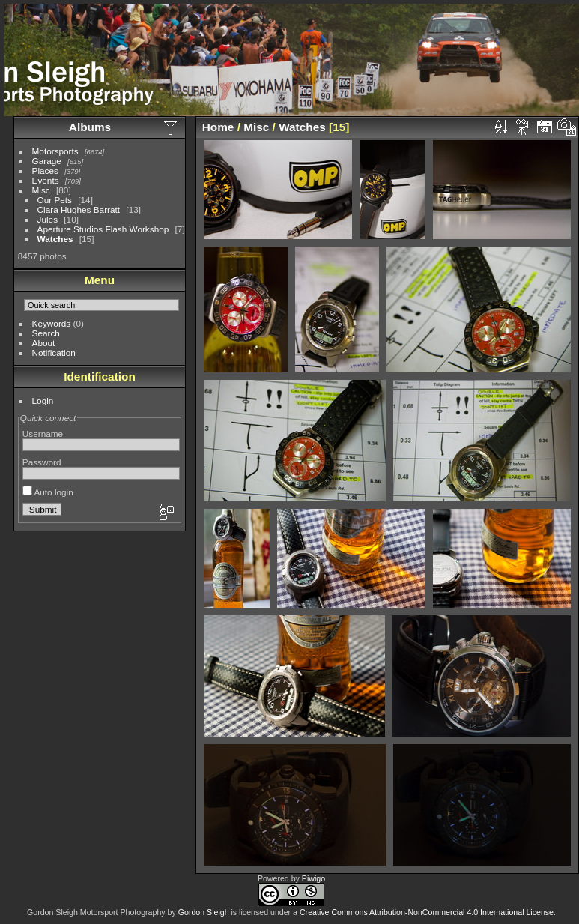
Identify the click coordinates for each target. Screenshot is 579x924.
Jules (48, 219)
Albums (90, 127)
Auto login (48, 492)
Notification (54, 353)
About (44, 343)
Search (46, 333)
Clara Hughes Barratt (79, 209)
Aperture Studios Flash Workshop (103, 229)
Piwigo (313, 878)
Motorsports (55, 151)
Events (46, 180)
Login (43, 401)
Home (218, 127)
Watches (55, 239)
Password (42, 462)
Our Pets (55, 200)
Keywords (52, 323)
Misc (41, 190)
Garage (47, 161)
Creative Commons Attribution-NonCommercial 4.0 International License (427, 912)
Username (43, 434)
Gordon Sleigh (204, 912)
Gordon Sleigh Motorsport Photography (96, 912)
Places (45, 170)
